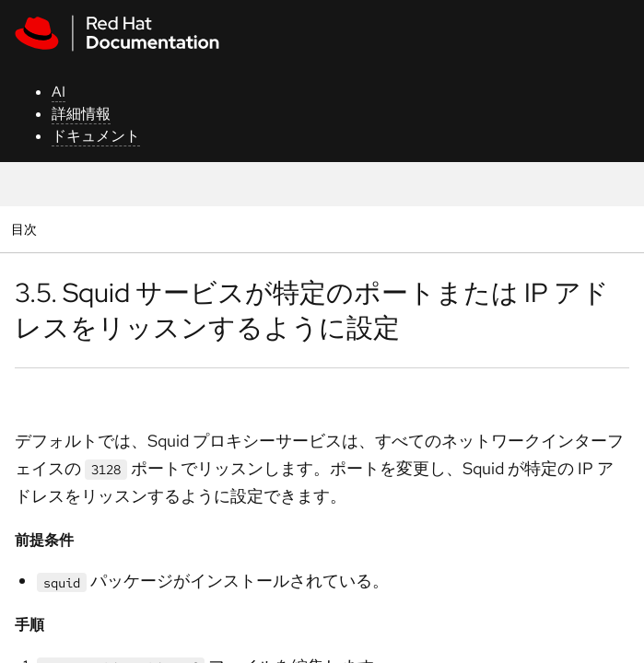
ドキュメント (96, 136)
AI (59, 92)
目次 (26, 229)
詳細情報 (81, 114)
